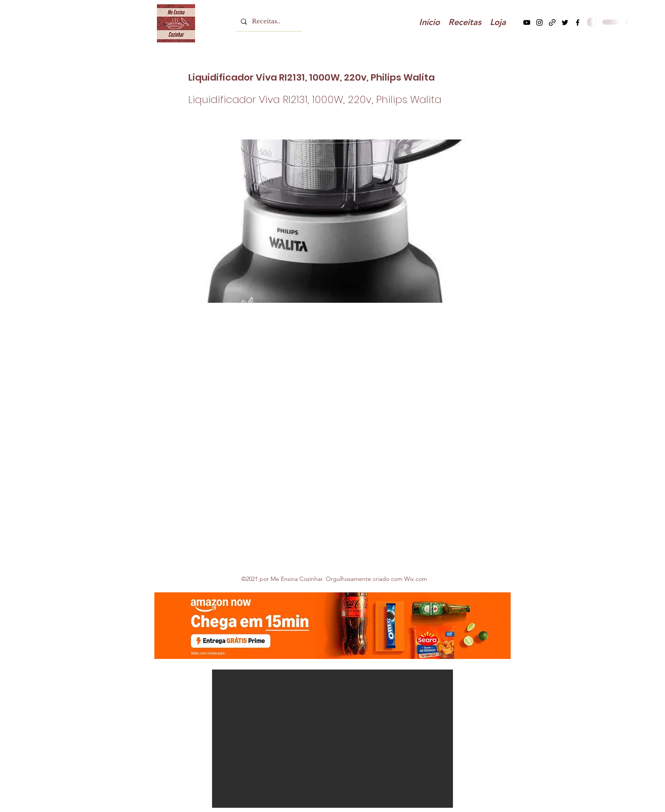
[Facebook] (578, 22)
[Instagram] (539, 22)
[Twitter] (565, 22)
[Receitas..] (268, 22)
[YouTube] (527, 22)
